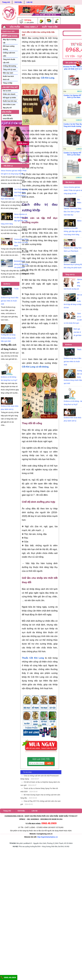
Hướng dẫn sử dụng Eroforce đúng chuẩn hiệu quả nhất (8, 338)
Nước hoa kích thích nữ (8, 78)
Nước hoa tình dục (10, 101)
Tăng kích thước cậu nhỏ (9, 61)
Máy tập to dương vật (10, 41)
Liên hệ (29, 2)
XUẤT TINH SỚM (50, 27)
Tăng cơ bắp (8, 83)
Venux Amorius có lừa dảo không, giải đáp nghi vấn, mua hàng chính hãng (73, 228)
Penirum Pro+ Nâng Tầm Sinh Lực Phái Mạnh (21, 242)
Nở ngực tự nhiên (9, 98)
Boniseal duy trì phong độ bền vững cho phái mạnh (21, 264)
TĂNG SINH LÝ (31, 27)
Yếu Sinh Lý (8, 166)
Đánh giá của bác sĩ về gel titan (77, 332)
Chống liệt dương (9, 66)
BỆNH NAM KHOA (10, 36)
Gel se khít (7, 91)
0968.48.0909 (8, 977)
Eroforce (7, 284)
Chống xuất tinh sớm (9, 54)
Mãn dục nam (8, 73)
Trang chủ (6, 2)
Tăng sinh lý (70, 275)
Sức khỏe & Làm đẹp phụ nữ (9, 106)
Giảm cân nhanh (9, 94)
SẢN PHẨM (15, 27)
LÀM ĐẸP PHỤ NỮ (10, 87)
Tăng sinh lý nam (9, 69)
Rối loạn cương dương (9, 48)
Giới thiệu (18, 2)
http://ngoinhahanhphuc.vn (48, 837)
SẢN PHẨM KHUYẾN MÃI (7, 112)
